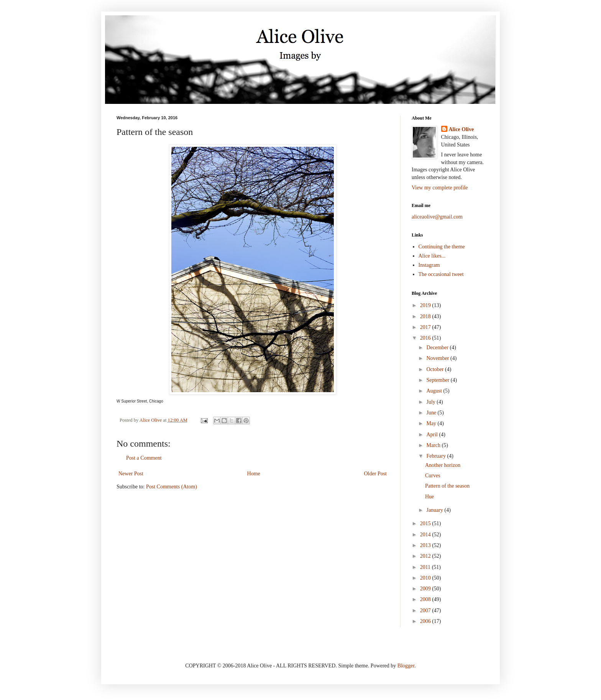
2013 (426, 545)
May (432, 423)
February (437, 456)
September (438, 380)
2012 (426, 556)
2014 (426, 535)
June (432, 413)
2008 (426, 599)
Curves (433, 476)
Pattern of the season (447, 486)
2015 (426, 523)
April (433, 435)
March (434, 445)
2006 (426, 621)
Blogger (406, 666)
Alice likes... (432, 256)
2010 (426, 578)
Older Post (376, 474)
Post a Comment (144, 458)
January (435, 510)
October (436, 369)
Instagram (429, 265)
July (431, 402)
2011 (426, 567)
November (438, 358)
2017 (426, 327)
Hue (429, 497)
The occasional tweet (441, 274)
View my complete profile (440, 188)
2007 (426, 610)
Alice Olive (461, 129)
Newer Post (131, 474)
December (438, 348)
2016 (426, 338)
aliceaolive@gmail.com (437, 217)
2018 (426, 316)
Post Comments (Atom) (172, 487)
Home (254, 474)
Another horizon (443, 465)
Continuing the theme (442, 247)
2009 (426, 589)
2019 (426, 305)
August (435, 391)
